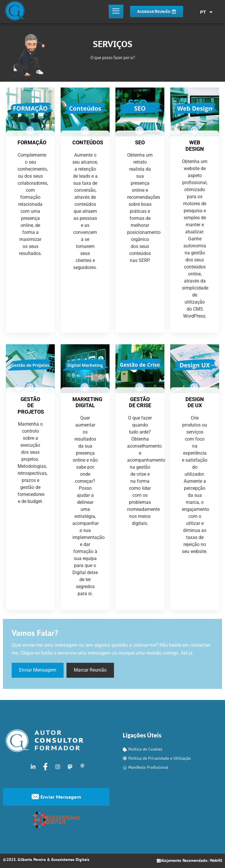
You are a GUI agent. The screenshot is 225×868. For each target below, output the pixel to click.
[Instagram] (58, 766)
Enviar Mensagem (38, 670)
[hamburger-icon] (116, 12)
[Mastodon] (70, 766)
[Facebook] (45, 766)
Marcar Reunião (90, 670)
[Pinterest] (82, 766)
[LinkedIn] (33, 766)
